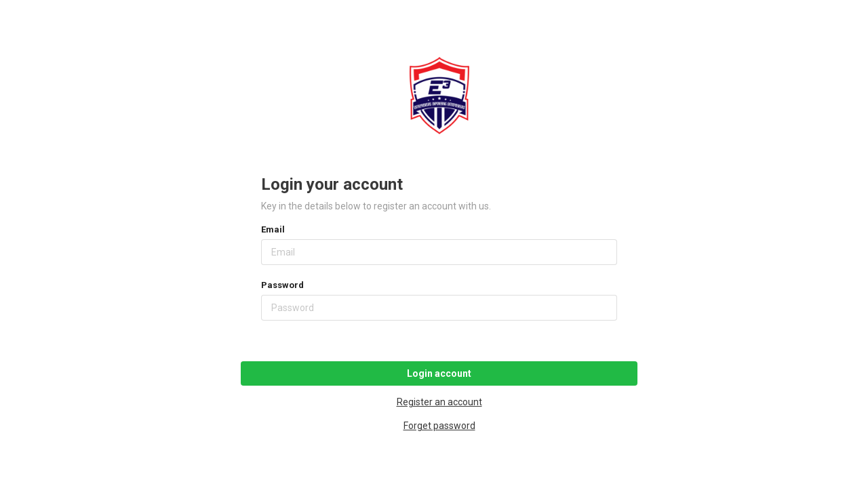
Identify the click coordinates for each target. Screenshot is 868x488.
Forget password (439, 426)
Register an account (439, 402)
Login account (439, 373)
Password (282, 285)
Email (273, 229)
